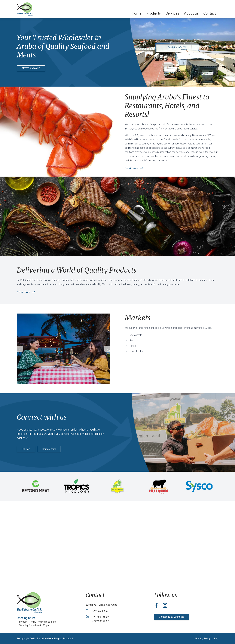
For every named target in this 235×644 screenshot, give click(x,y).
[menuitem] (137, 13)
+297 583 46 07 (100, 621)
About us (191, 13)
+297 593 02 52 (100, 611)
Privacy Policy (203, 639)
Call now (26, 449)
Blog (216, 639)
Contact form (49, 449)
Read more (134, 168)
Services (172, 13)
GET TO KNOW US (31, 68)
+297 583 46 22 (100, 617)
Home (137, 13)
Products (154, 13)
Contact (210, 13)
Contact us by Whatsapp (172, 617)
